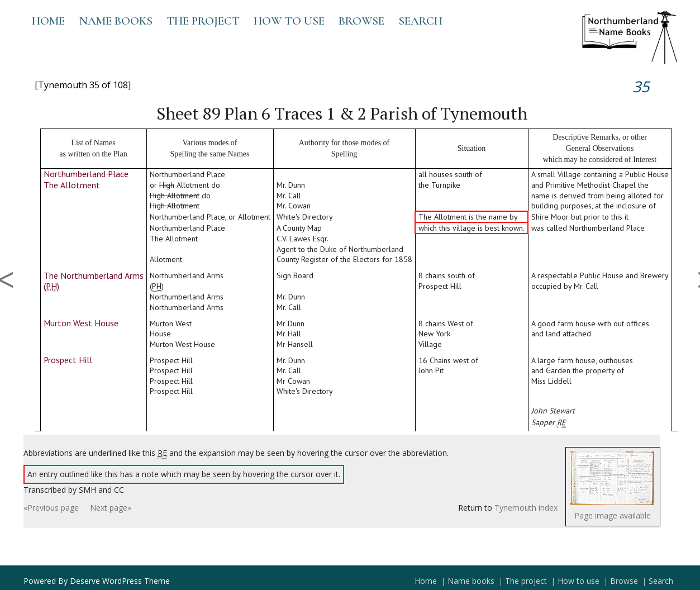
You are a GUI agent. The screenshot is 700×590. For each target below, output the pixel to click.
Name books (116, 21)
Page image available (613, 515)
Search (420, 21)
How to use (289, 21)
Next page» (111, 508)
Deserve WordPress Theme (120, 581)
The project (203, 21)
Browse (361, 21)
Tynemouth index (526, 508)
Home (48, 21)
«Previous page (51, 508)
